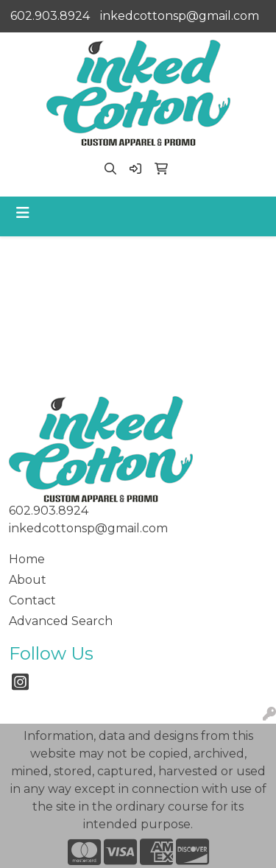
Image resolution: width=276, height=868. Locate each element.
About (28, 580)
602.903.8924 (50, 16)
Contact (32, 600)
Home (27, 559)
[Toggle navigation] (23, 213)
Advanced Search (61, 621)
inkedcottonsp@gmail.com (180, 16)
